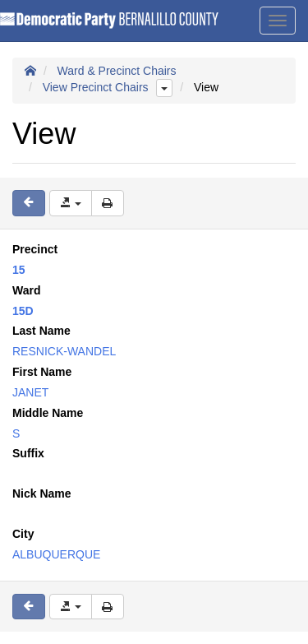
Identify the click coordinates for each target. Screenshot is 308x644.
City (23, 534)
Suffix (28, 453)
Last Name (41, 331)
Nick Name (42, 493)
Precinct (35, 249)
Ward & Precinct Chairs (117, 71)
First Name (42, 372)
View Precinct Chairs (96, 87)
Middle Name (48, 413)
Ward (26, 290)
